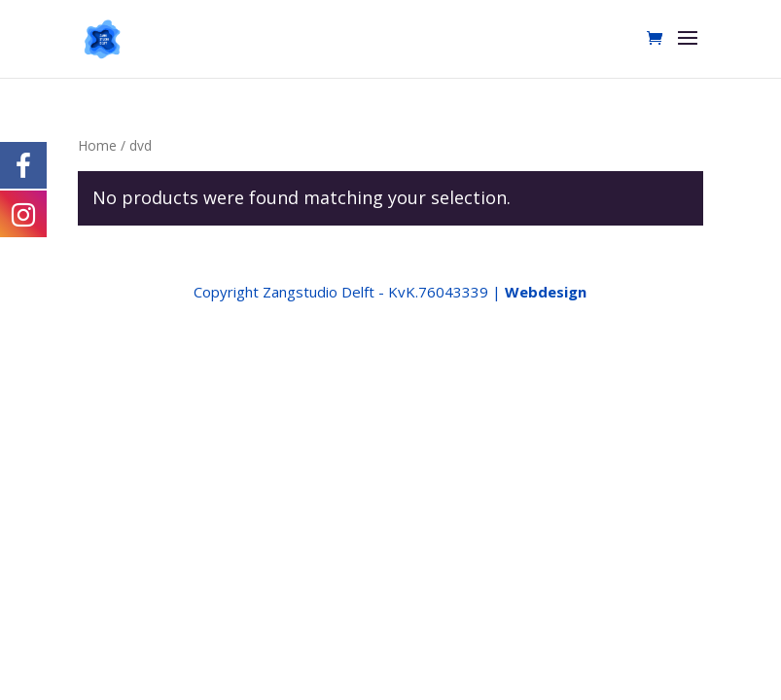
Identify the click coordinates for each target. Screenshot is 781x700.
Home (97, 145)
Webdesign (546, 292)
